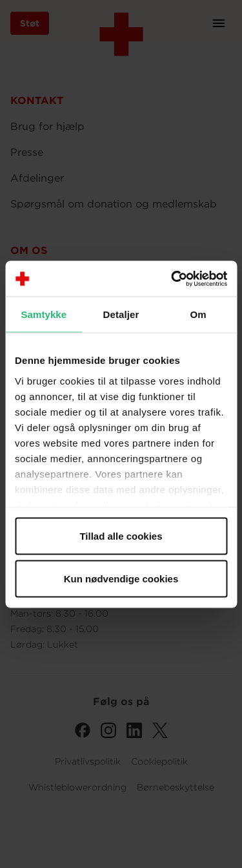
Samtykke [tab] (44, 314)
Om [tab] (198, 314)
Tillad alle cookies (121, 536)
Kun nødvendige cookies (121, 578)
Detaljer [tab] (121, 314)
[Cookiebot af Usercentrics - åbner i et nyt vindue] (172, 279)
